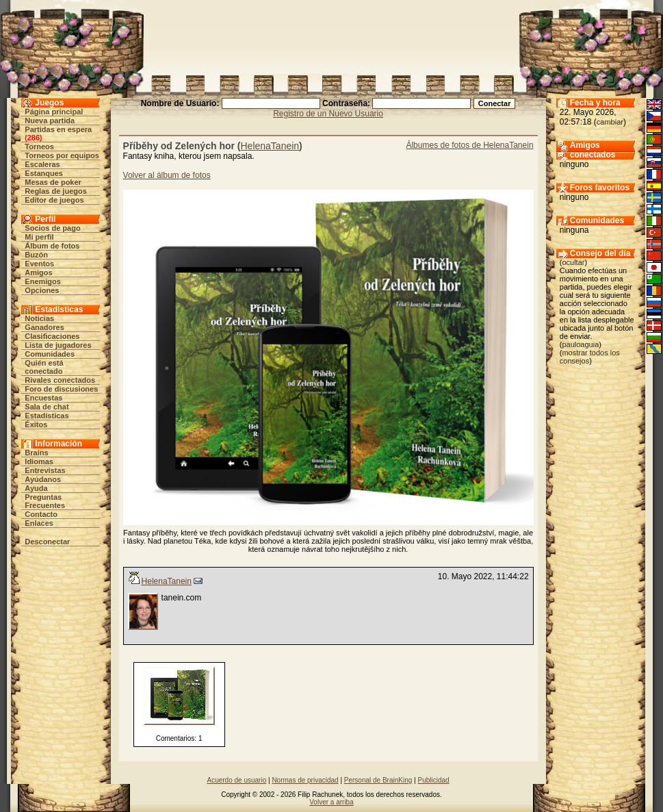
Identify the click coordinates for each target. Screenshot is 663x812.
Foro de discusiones (61, 389)
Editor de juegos (54, 200)
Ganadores (44, 327)
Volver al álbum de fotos (167, 175)
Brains (36, 453)
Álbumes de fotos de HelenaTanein (469, 145)
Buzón (36, 255)
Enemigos (43, 281)
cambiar (610, 122)
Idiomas (39, 461)
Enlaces (39, 523)
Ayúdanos (43, 479)
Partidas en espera (58, 129)
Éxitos (36, 424)
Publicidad (433, 780)
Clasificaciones (52, 336)
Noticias (39, 318)
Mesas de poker (53, 182)
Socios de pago (52, 228)
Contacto (41, 514)
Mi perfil (39, 237)
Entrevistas (45, 470)
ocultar (573, 262)
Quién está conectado (44, 367)
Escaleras (42, 164)
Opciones (42, 290)
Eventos (39, 264)
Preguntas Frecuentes (45, 501)
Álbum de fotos (52, 246)
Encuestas (43, 398)
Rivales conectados (60, 380)
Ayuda (36, 488)
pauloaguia (580, 344)
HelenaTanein (270, 146)
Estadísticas (47, 416)
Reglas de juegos (55, 191)
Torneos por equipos (62, 155)
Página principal (54, 112)
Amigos (38, 272)
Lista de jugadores (58, 345)
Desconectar (47, 542)
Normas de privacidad (305, 780)
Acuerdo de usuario (236, 780)
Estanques (44, 173)
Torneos (39, 147)
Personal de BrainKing (378, 780)
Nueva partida (50, 120)
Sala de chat (47, 407)
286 (34, 138)
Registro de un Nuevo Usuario (328, 114)
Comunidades (50, 354)
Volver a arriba (331, 802)
